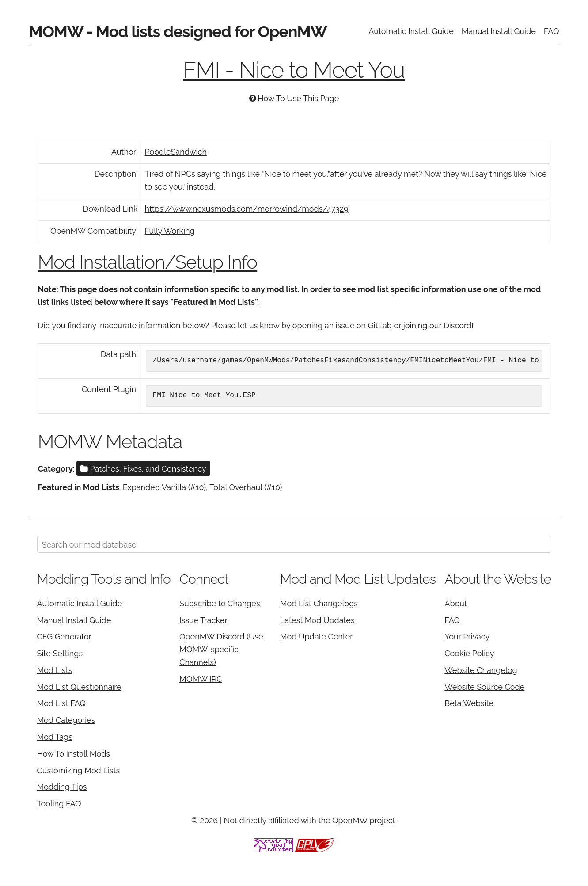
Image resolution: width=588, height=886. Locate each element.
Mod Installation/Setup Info (148, 262)
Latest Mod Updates (317, 620)
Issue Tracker (203, 620)
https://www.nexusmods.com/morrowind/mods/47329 (247, 209)
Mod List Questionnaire (79, 687)
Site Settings (60, 653)
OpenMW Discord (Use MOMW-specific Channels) (221, 649)
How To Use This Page (298, 98)
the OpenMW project (357, 820)
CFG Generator (64, 637)
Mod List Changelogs (319, 603)
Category (55, 469)
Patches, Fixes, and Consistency (143, 469)
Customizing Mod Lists (79, 770)
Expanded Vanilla (155, 487)
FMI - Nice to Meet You (294, 70)
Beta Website (469, 703)
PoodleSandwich (176, 152)
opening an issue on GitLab (342, 325)
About (456, 603)
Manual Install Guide (499, 31)
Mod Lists (101, 487)
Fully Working (170, 231)
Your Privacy (467, 637)
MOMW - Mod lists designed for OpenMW (178, 31)
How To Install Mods (74, 754)
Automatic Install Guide (411, 31)
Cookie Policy (469, 653)
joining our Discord (437, 325)
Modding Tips (62, 787)
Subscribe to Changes (220, 603)
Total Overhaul (236, 487)
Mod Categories (66, 720)
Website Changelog (481, 670)
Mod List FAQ (62, 703)
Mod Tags (55, 737)
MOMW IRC (201, 679)
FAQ (552, 31)
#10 (197, 487)
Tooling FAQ (59, 804)
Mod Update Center (317, 637)
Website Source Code (484, 687)
